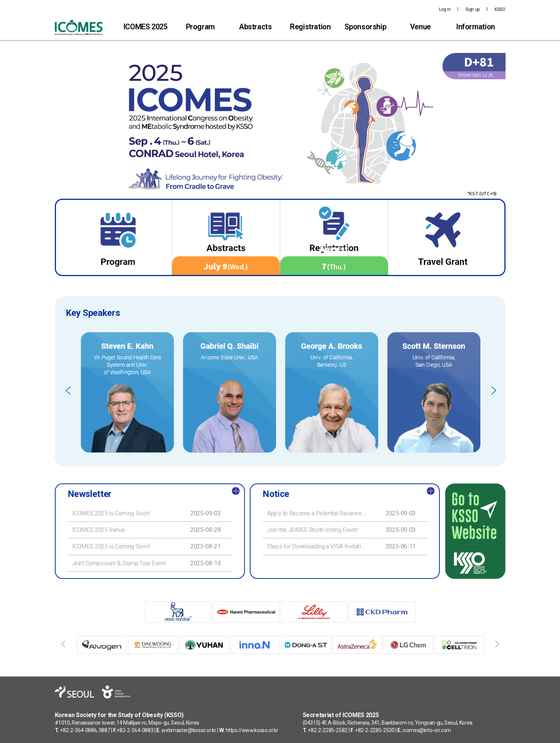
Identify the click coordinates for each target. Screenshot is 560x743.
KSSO (500, 9)
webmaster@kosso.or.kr (189, 730)
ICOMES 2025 (145, 27)
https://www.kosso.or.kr (252, 730)
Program (200, 27)
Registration (310, 27)
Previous (68, 390)
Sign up (472, 9)
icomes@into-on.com (427, 730)
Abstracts (255, 27)
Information (475, 27)
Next (494, 390)
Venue (420, 27)
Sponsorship (365, 27)
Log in (445, 9)
